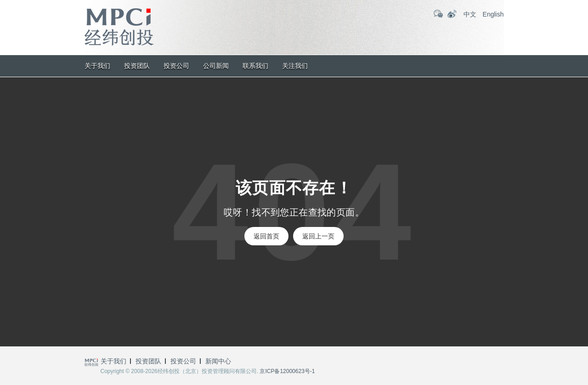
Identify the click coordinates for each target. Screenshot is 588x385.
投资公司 (176, 66)
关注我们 (295, 66)
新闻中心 (218, 361)
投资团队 (137, 66)
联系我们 (255, 66)
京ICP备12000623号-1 (287, 371)
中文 (470, 14)
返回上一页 (318, 236)
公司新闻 (216, 66)
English (493, 14)
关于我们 (97, 66)
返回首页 (266, 236)
